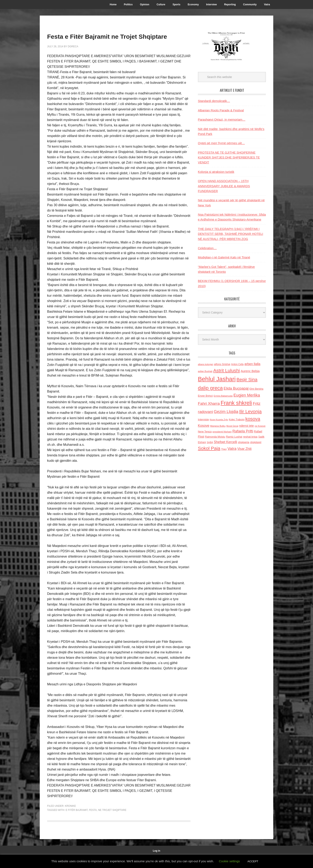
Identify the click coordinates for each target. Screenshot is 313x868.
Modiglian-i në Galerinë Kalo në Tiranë (224, 257)
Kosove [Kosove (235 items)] (204, 426)
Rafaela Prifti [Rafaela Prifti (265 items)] (243, 431)
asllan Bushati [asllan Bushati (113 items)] (205, 371)
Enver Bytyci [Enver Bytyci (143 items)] (205, 396)
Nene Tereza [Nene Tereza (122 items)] (205, 432)
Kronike (70, 818)
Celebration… (207, 248)
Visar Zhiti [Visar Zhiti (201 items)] (244, 449)
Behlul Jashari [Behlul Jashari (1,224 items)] (217, 379)
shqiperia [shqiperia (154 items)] (244, 442)
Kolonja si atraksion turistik (216, 172)
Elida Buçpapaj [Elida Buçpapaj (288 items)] (236, 388)
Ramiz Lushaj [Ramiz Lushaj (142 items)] (234, 437)
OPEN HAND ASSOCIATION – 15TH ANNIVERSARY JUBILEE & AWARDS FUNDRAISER (224, 186)
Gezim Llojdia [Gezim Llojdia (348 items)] (226, 412)
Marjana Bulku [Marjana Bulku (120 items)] (218, 426)
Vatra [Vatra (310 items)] (232, 449)
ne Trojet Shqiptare (112, 822)
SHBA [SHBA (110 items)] (210, 442)
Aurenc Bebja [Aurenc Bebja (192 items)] (250, 371)
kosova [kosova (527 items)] (253, 419)
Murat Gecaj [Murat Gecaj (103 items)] (232, 426)
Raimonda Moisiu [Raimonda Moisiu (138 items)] (215, 437)
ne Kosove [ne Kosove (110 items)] (260, 426)
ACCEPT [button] (253, 861)
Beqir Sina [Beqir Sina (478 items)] (247, 380)
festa (93, 822)
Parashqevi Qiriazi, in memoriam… (222, 119)
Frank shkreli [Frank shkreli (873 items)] (236, 403)
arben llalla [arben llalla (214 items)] (252, 364)
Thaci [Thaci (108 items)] (224, 449)
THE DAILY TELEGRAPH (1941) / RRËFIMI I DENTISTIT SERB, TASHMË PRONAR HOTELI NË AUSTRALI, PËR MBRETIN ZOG (230, 234)
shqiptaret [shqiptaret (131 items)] (256, 442)
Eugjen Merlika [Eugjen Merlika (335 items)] (247, 395)
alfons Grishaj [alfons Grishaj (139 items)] (222, 364)
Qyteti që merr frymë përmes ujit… (221, 143)
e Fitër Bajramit (77, 822)
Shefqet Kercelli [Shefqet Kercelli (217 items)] (226, 442)
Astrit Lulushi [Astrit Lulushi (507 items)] (227, 370)
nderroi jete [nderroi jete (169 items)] (246, 426)
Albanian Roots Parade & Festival (221, 110)
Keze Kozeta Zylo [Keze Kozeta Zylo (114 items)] (219, 420)
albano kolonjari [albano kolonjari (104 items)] (206, 364)
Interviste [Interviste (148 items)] (203, 419)
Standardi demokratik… (214, 101)
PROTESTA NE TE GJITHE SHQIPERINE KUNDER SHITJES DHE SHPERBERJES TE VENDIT (229, 157)
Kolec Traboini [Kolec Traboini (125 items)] (237, 420)
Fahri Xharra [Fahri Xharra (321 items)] (209, 403)
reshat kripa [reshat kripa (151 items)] (250, 437)
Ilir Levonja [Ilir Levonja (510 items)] (250, 411)
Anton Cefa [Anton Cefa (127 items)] (237, 364)
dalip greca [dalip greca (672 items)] (210, 388)
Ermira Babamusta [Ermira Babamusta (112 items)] (223, 396)
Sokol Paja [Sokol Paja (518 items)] (209, 448)
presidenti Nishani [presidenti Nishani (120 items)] (222, 432)
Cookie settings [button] (230, 861)
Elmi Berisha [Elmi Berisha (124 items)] (256, 389)
